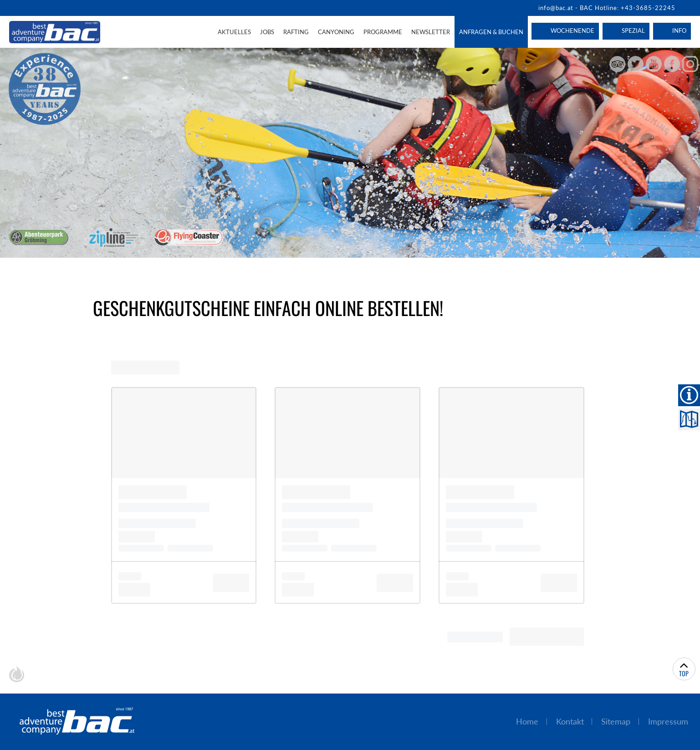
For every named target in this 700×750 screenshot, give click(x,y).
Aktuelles (234, 32)
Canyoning (336, 32)
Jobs (267, 32)
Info (679, 31)
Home (527, 722)
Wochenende (572, 31)
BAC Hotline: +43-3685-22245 (628, 8)
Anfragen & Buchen (491, 32)
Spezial (633, 31)
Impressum (668, 722)
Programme (383, 32)
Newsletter (431, 32)
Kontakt (570, 722)
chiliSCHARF (17, 674)
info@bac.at (556, 8)
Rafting (296, 32)
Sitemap (616, 722)
